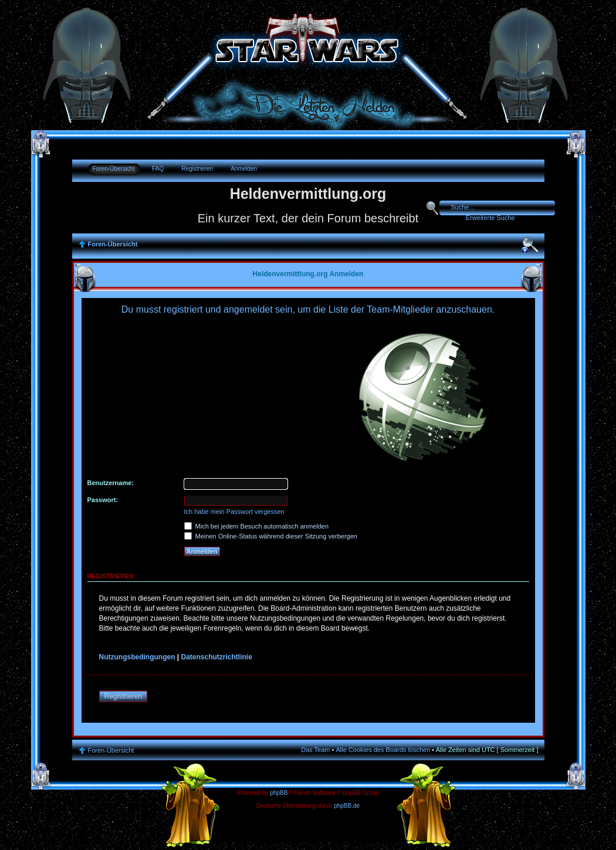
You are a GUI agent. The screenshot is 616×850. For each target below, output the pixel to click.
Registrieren (197, 169)
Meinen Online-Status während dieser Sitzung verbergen (271, 536)
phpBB (279, 793)
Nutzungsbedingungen (137, 657)
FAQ (158, 169)
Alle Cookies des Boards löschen (383, 750)
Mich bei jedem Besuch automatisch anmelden (257, 526)
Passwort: (103, 500)
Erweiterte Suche (490, 218)
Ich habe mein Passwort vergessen (234, 512)
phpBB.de (347, 806)
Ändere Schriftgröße (530, 245)
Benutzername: (111, 483)
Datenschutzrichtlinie (217, 657)
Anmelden (244, 169)
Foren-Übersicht (114, 169)
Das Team (315, 750)
